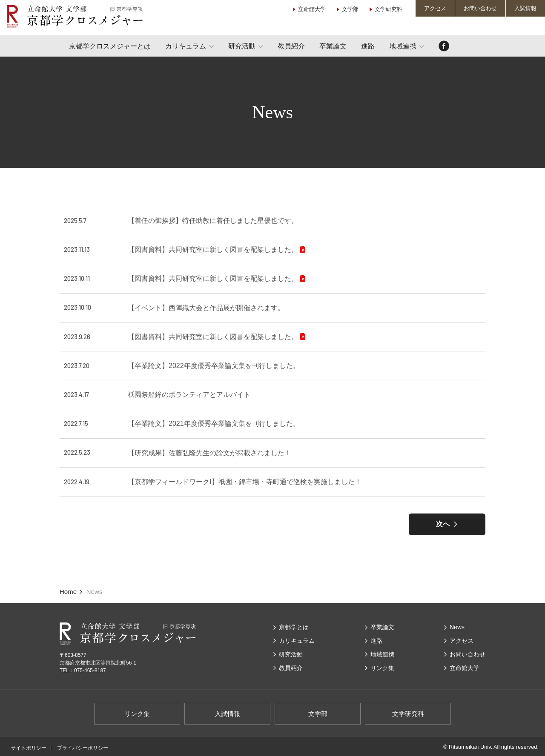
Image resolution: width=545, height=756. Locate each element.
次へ (443, 524)
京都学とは (294, 627)
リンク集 (382, 668)
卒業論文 (333, 46)
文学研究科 (389, 9)
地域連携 (403, 46)
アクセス (435, 8)
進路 (368, 46)
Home (68, 592)
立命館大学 (312, 9)
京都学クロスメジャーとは (110, 46)
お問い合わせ (480, 8)
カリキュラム (186, 46)
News (457, 627)
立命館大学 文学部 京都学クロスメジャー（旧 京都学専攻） (75, 16)
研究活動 (242, 46)
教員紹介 (291, 46)
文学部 (350, 9)
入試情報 (525, 8)
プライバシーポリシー (83, 748)
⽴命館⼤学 (465, 668)
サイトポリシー (29, 748)
